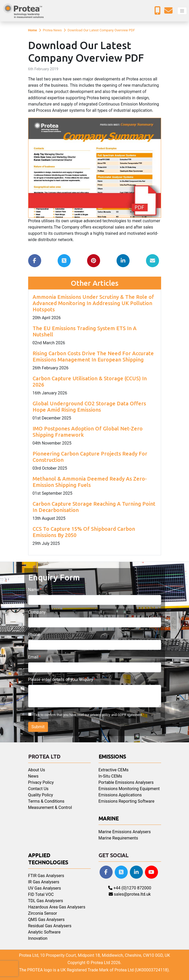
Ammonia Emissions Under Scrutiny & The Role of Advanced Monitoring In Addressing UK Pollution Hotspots (93, 303)
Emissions (112, 757)
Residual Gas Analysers (50, 926)
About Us (37, 770)
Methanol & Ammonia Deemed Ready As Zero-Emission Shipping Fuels (90, 482)
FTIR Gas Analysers (46, 876)
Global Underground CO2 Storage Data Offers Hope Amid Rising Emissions (89, 407)
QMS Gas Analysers (46, 920)
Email (33, 657)
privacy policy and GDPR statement (116, 715)
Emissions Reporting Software (127, 801)
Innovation (38, 938)
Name (34, 590)
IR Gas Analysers (44, 882)
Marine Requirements (118, 838)
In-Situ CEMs (110, 776)
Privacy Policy (41, 782)
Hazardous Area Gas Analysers (57, 907)
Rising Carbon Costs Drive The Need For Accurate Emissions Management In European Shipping (93, 356)
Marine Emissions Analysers (125, 832)
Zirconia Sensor (43, 913)
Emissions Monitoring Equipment (129, 789)
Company (37, 612)
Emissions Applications (120, 795)
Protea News (52, 30)
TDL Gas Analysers (46, 901)
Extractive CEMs (114, 770)
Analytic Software (44, 932)
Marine (109, 818)
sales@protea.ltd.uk (130, 894)
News (33, 776)
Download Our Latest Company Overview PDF (101, 30)
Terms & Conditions (46, 801)
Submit (38, 727)
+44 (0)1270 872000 (130, 888)
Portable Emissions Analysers (126, 782)
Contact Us (38, 789)
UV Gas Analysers (45, 888)
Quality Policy (41, 795)
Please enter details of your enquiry (61, 679)
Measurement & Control (50, 807)
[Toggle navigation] (182, 11)
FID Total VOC (41, 894)
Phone (34, 635)
